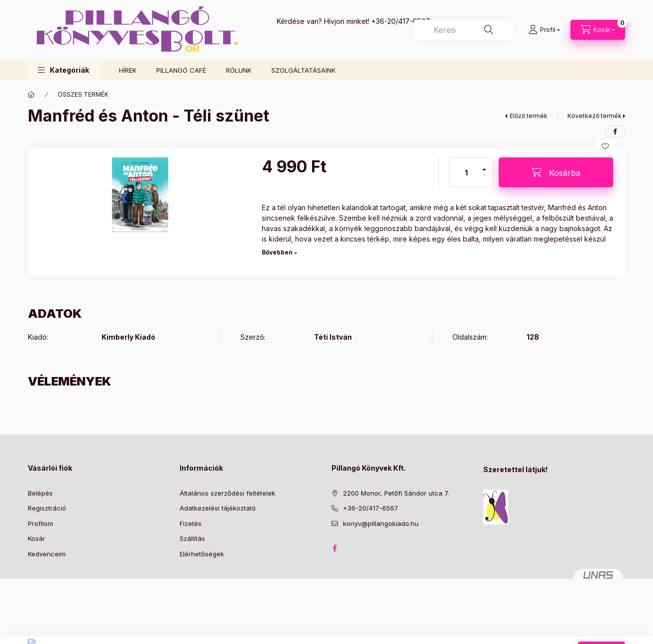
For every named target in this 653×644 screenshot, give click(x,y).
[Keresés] (489, 30)
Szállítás (192, 538)
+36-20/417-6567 (401, 21)
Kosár (37, 538)
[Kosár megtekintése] (598, 30)
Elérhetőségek (202, 554)
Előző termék (529, 116)
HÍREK (128, 70)
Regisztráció (47, 508)
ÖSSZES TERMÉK (83, 94)
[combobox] (463, 30)
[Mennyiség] (466, 172)
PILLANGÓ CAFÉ (181, 70)
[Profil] (544, 30)
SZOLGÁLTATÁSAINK (303, 70)
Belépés (40, 493)
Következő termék (595, 116)
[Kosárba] (556, 172)
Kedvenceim (47, 554)
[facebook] (615, 131)
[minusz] (484, 180)
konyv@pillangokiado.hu (381, 523)
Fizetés (191, 523)
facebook (334, 548)
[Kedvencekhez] (605, 146)
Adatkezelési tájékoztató (218, 508)
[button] (63, 70)
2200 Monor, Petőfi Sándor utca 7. (396, 493)
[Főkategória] (31, 95)
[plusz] (484, 165)
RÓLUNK (239, 70)
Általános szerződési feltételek (227, 493)
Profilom (41, 523)
